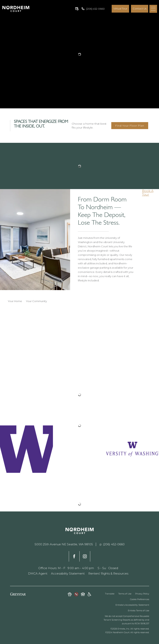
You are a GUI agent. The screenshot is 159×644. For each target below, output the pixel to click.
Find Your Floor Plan (130, 126)
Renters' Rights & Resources (108, 573)
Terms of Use (125, 594)
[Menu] (153, 9)
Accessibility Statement (68, 573)
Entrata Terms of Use (139, 611)
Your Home (15, 301)
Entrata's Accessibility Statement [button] (132, 605)
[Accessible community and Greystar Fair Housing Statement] (89, 595)
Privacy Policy (142, 594)
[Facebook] (74, 556)
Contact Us (140, 9)
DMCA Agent (38, 573)
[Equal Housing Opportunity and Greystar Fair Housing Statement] (83, 595)
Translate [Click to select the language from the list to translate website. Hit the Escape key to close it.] (110, 594)
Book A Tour (148, 193)
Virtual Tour (120, 9)
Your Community (36, 301)
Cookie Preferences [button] (140, 599)
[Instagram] (85, 556)
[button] (77, 9)
